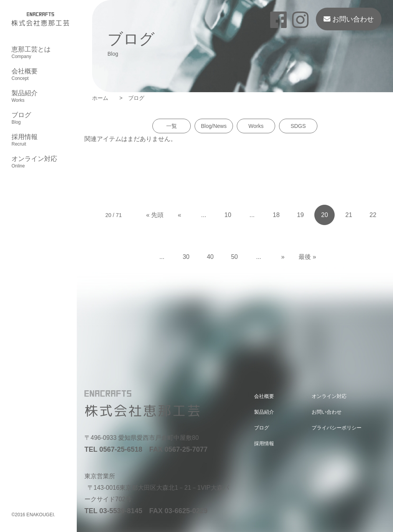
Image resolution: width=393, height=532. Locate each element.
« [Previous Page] (179, 215)
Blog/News (214, 126)
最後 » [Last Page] (307, 257)
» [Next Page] (283, 257)
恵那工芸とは (31, 53)
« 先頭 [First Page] (155, 215)
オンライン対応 (34, 162)
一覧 (172, 126)
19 (301, 215)
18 (276, 215)
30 (186, 257)
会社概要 (25, 75)
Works (256, 126)
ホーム (103, 98)
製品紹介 (25, 96)
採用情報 (25, 140)
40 (210, 257)
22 (373, 215)
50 (234, 257)
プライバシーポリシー (337, 428)
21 (349, 215)
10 (228, 215)
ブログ (21, 118)
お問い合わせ (349, 19)
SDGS (298, 126)
